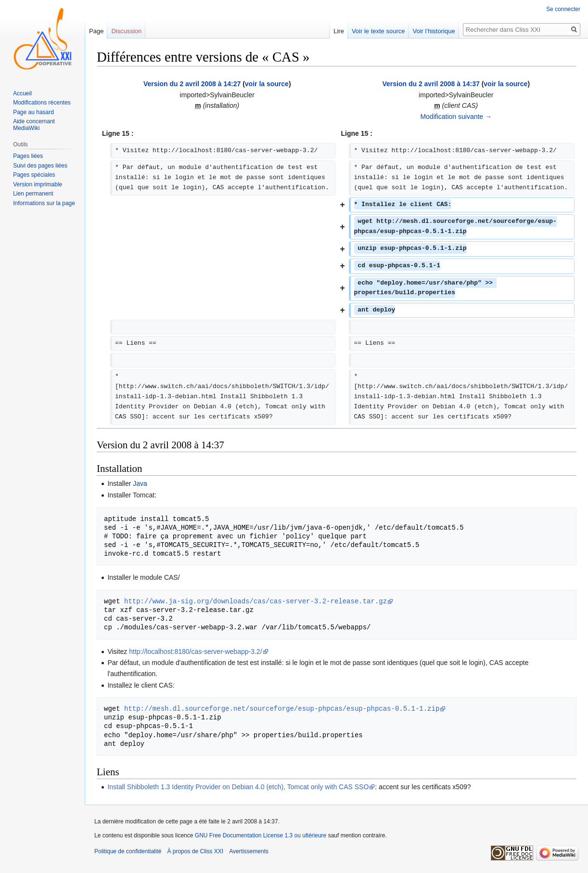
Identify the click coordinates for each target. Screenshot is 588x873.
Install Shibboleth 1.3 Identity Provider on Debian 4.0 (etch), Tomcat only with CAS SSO (238, 787)
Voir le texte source (378, 31)
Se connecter (563, 9)
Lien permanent (33, 194)
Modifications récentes (42, 103)
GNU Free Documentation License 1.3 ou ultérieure (261, 835)
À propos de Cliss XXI (195, 851)
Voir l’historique (434, 31)
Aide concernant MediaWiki (34, 125)
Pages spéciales (34, 175)
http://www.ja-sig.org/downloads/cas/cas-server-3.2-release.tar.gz (256, 601)
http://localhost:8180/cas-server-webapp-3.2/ (195, 651)
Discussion (126, 31)
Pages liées (28, 156)
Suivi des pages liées (40, 166)
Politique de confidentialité (128, 851)
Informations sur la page (44, 203)
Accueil (22, 93)
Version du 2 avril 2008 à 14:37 (431, 84)
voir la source (267, 84)
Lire (339, 31)
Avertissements (249, 851)
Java (140, 483)
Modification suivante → (456, 117)
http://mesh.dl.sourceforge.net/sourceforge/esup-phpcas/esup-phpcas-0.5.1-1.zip (282, 709)
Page (96, 31)
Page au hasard (33, 112)
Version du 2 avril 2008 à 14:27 (192, 84)
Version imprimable (38, 184)
